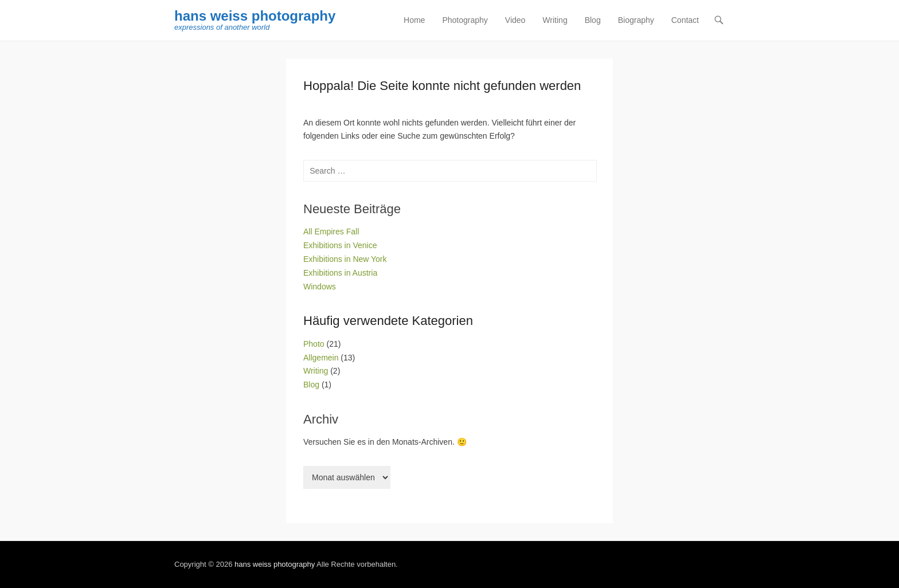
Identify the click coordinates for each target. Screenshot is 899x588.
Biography (636, 20)
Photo (314, 344)
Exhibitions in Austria (340, 273)
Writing (555, 20)
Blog (593, 20)
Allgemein (321, 358)
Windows (320, 287)
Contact (685, 20)
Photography (465, 20)
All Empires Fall (331, 232)
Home (414, 20)
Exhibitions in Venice (340, 245)
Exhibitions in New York (345, 259)
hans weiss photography (255, 16)
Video (515, 20)
